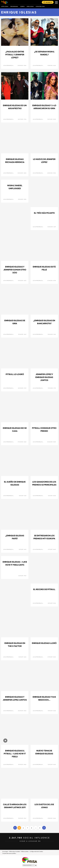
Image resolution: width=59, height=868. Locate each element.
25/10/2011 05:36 (52, 603)
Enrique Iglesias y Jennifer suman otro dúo (15, 270)
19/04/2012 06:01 (22, 334)
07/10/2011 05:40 (52, 657)
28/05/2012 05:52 (52, 173)
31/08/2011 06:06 (52, 818)
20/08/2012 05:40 (22, 65)
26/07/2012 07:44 (22, 119)
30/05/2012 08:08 (22, 173)
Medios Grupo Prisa (30, 865)
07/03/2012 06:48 (22, 442)
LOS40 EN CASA (40, 6)
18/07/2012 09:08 (52, 119)
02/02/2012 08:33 (51, 442)
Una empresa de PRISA (29, 860)
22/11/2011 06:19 (23, 549)
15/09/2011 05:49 (52, 764)
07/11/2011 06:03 (52, 549)
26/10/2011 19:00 (22, 576)
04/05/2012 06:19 (52, 227)
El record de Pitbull (44, 589)
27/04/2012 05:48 (52, 281)
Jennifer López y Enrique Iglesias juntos (44, 377)
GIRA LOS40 (30, 6)
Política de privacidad (14, 851)
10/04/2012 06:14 (52, 334)
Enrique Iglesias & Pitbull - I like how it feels (15, 754)
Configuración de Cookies (36, 851)
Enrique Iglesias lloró (44, 643)
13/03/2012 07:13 (52, 388)
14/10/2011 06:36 (22, 657)
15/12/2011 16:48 (23, 496)
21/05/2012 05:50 (22, 199)
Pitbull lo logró (15, 374)
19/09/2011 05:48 (52, 711)
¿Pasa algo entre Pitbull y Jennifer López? (15, 55)
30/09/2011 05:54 (22, 711)
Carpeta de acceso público (9, 853)
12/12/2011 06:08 (52, 496)
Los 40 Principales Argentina (11, 65)
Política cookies (25, 851)
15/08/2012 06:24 (52, 65)
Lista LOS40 (5, 6)
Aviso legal (5, 851)
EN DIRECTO (49, 2)
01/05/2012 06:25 (22, 281)
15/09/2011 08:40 (22, 764)
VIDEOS (22, 6)
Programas (14, 6)
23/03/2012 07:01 (22, 388)
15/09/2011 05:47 (22, 818)
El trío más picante (44, 213)
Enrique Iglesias (19, 12)
